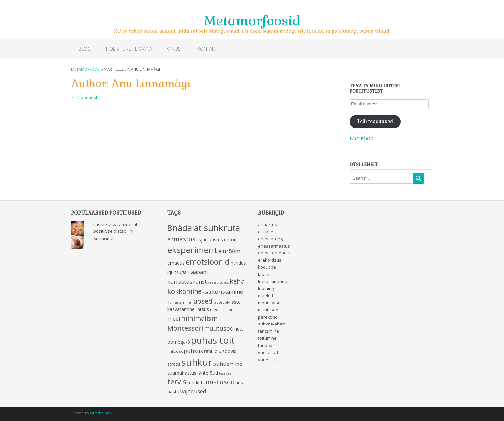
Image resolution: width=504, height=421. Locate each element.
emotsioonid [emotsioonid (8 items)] (208, 262)
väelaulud (268, 352)
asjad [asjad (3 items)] (202, 239)
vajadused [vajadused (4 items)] (193, 391)
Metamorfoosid (252, 20)
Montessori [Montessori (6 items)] (185, 328)
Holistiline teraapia (129, 49)
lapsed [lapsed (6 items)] (202, 301)
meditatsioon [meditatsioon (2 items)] (222, 310)
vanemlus (268, 360)
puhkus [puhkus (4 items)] (193, 351)
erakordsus (270, 260)
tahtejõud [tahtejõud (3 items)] (208, 373)
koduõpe (267, 267)
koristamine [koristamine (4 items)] (228, 292)
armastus (268, 224)
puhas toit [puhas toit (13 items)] (213, 340)
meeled (266, 295)
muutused (268, 310)
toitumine (267, 338)
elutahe (266, 232)
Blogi (85, 49)
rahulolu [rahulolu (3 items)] (213, 351)
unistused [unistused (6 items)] (219, 382)
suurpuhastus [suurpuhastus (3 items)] (182, 373)
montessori (269, 303)
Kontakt (207, 49)
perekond (268, 317)
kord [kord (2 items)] (207, 292)
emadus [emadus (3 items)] (176, 263)
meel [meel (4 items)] (174, 319)
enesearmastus (274, 246)
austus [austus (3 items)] (216, 239)
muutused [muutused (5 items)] (219, 328)
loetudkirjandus (274, 281)
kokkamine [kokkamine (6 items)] (185, 291)
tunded (265, 345)
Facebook (361, 139)
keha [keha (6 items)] (237, 281)
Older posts (85, 97)
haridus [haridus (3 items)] (238, 263)
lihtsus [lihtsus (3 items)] (202, 309)
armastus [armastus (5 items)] (181, 239)
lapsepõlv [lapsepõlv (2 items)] (221, 302)
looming (266, 288)
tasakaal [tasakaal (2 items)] (226, 373)
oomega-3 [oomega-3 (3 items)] (179, 342)
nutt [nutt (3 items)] (239, 329)
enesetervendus (275, 253)
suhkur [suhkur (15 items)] (197, 362)
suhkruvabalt (271, 324)
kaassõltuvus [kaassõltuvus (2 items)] (218, 282)
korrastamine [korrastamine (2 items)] (179, 302)
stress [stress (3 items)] (174, 364)
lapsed (265, 274)
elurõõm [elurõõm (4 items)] (229, 251)
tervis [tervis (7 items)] (177, 382)
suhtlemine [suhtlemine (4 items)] (228, 364)
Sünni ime (103, 238)
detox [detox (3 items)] (230, 239)
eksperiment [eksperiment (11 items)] (192, 250)
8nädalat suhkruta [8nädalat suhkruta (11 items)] (204, 228)
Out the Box (101, 413)
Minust (175, 49)
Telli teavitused (375, 121)
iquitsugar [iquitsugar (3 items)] (178, 272)
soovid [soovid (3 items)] (229, 351)
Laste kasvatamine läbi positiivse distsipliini (117, 228)
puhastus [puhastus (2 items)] (175, 352)
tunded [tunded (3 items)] (195, 383)
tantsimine (269, 331)
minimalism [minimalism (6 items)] (199, 318)
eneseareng (270, 239)
